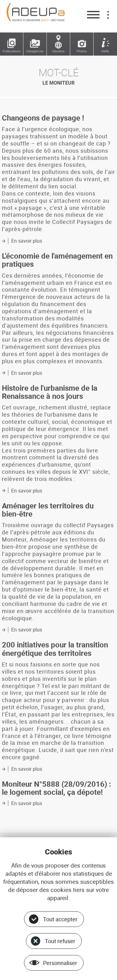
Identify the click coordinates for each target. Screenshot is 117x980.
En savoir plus (27, 241)
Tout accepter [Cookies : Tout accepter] (60, 919)
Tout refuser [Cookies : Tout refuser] (60, 941)
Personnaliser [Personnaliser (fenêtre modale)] (60, 963)
